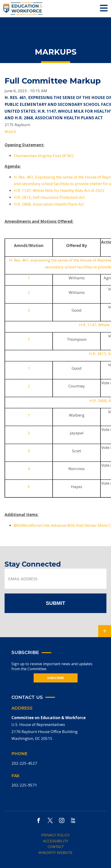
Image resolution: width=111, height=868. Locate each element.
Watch (10, 131)
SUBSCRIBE (56, 678)
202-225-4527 (24, 763)
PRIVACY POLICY (55, 835)
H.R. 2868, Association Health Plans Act (49, 204)
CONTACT (56, 847)
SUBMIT (55, 603)
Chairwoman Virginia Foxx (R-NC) (44, 156)
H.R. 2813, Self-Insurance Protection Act (49, 197)
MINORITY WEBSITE (55, 853)
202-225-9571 (24, 785)
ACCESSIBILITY (56, 841)
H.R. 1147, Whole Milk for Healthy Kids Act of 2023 (59, 190)
